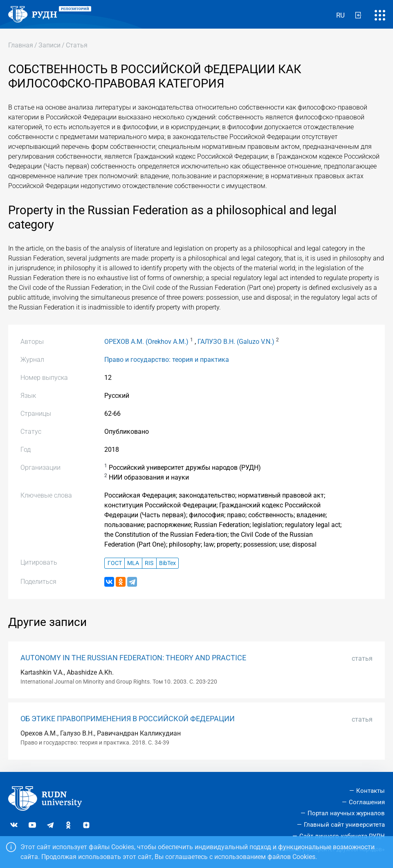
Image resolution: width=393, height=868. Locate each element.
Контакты (371, 791)
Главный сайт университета (344, 825)
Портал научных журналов (346, 813)
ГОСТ (115, 563)
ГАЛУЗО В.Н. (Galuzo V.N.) (236, 342)
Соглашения (367, 802)
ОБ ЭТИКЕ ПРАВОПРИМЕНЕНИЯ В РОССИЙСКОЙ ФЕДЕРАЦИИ (128, 719)
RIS (149, 563)
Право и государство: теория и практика (167, 360)
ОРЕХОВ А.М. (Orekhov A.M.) (146, 342)
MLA (133, 563)
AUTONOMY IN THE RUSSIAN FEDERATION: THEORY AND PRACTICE (133, 658)
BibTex (167, 563)
